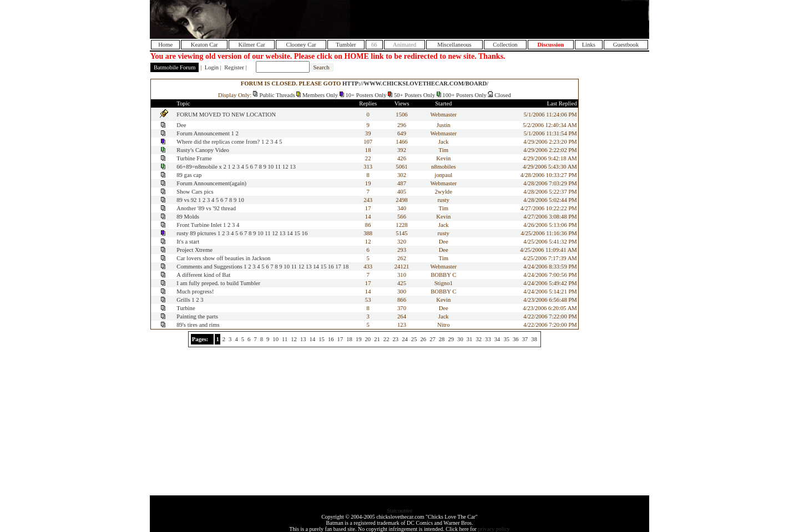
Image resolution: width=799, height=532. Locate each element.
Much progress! (195, 292)
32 (479, 339)
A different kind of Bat (203, 275)
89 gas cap (189, 175)
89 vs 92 (186, 200)
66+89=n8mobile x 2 (201, 167)
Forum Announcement (203, 133)
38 (534, 339)
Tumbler (346, 45)
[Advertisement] (518, 19)
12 (285, 167)
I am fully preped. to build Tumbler (218, 283)
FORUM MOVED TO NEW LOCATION (226, 115)
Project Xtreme (194, 250)
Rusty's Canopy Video (203, 150)
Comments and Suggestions (209, 267)
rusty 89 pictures (197, 233)
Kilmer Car (251, 45)
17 (338, 267)
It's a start (188, 242)
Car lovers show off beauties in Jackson (223, 258)
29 (451, 339)
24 (405, 339)
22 (386, 339)
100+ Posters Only (464, 95)
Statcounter (399, 511)
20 (368, 339)
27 (433, 339)
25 (414, 339)
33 (488, 339)
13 (293, 167)
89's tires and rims (198, 325)
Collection (505, 45)
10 (271, 167)
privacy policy (494, 529)
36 (516, 339)
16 (305, 233)
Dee (181, 125)
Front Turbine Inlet (199, 225)
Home (165, 45)
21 (377, 339)
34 (497, 339)
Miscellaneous (454, 45)
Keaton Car (204, 45)
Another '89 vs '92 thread (206, 208)
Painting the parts (197, 316)
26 (423, 339)
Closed (503, 95)
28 (442, 339)
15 (297, 233)
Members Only (320, 95)
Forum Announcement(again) (211, 183)
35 (506, 339)
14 (290, 233)
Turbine (186, 308)
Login (212, 67)
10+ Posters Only (366, 95)
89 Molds (188, 217)
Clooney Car (301, 45)
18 (346, 267)
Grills (183, 300)
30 (460, 339)
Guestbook (626, 45)
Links (589, 45)
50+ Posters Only (414, 95)
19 (359, 339)
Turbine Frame (194, 158)
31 (470, 339)
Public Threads (277, 95)
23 (396, 339)
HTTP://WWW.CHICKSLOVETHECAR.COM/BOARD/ (415, 83)
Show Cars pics (195, 192)
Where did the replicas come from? (218, 142)
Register (234, 67)
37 (525, 339)
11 (278, 167)
